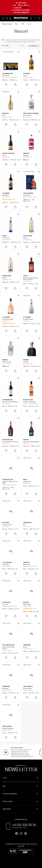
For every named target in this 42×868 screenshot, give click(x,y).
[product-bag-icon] (15, 85)
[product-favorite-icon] (6, 85)
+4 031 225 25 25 (24, 825)
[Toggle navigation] (3, 18)
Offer (23, 24)
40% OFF (25, 8)
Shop (17, 24)
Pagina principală (7, 24)
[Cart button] (39, 18)
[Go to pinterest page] (26, 833)
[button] (18, 52)
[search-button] (7, 18)
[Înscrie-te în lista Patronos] (37, 778)
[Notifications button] (31, 18)
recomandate (33, 46)
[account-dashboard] (10, 18)
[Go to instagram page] (21, 833)
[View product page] (11, 63)
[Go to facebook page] (17, 833)
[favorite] (35, 18)
